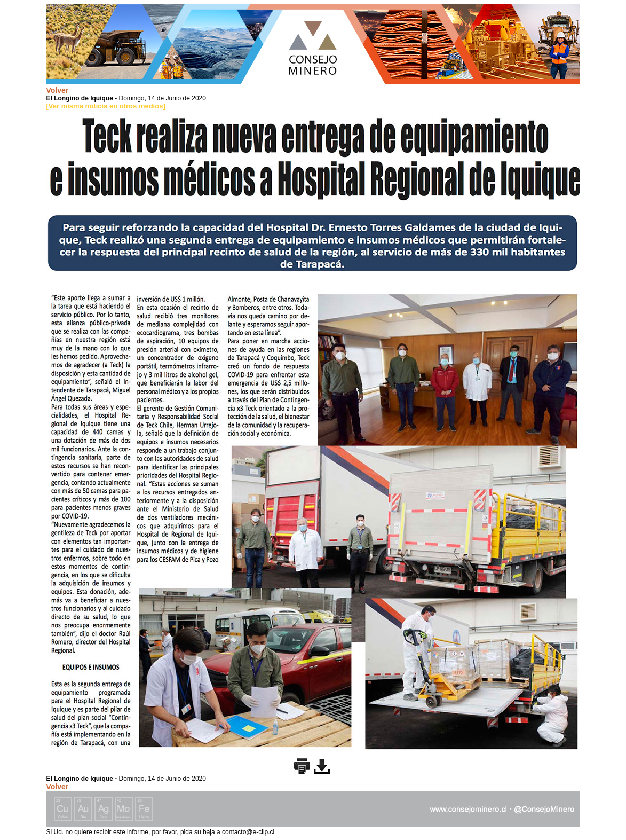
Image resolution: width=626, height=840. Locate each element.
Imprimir (302, 766)
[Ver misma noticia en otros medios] (106, 106)
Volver (58, 90)
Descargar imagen (322, 766)
